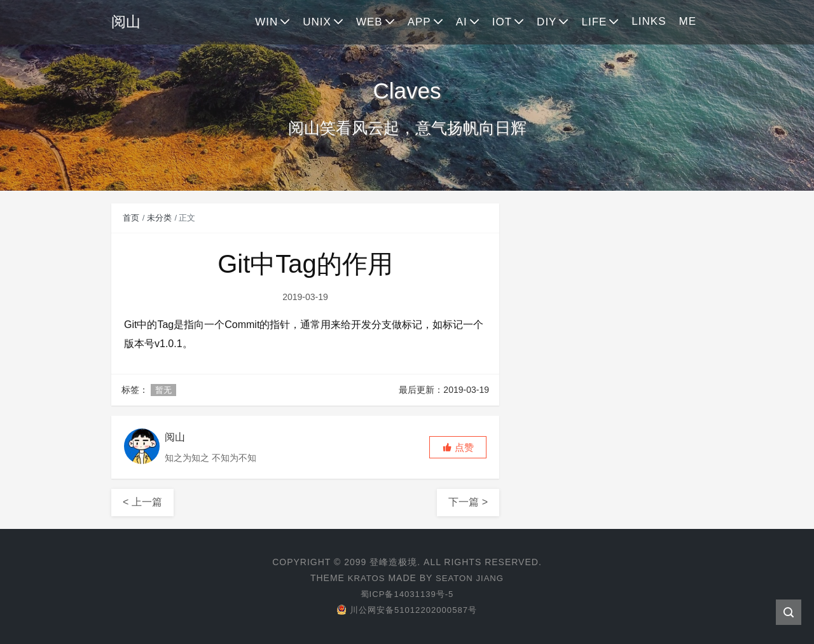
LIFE (594, 22)
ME (688, 21)
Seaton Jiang (471, 578)
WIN (266, 22)
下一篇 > (468, 502)
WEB (369, 22)
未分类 (159, 218)
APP (419, 22)
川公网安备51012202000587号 (407, 610)
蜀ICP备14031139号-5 (407, 594)
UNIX (317, 22)
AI (462, 22)
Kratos (364, 578)
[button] (458, 447)
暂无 (163, 390)
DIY (547, 22)
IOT (502, 22)
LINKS (649, 21)
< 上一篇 (142, 502)
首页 (131, 218)
